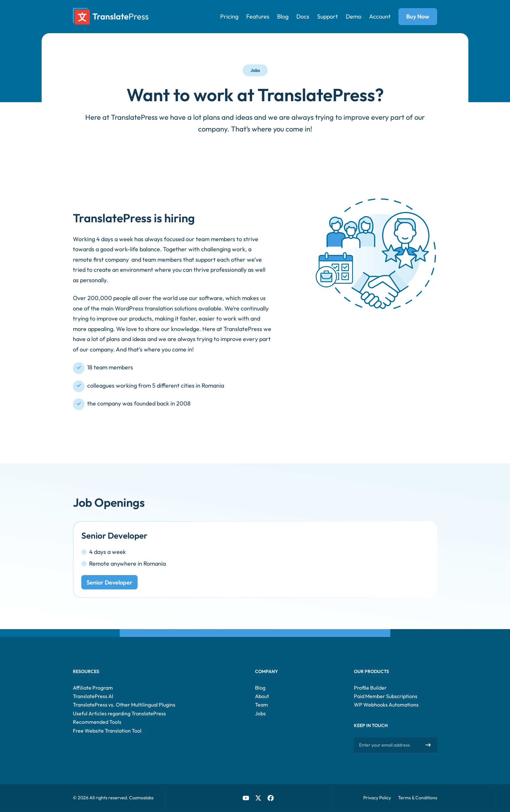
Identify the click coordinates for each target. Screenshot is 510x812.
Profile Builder (370, 688)
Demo (354, 16)
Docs (303, 16)
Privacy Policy (377, 798)
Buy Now (418, 16)
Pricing (229, 16)
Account (380, 16)
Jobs (260, 713)
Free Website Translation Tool (107, 731)
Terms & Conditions (418, 798)
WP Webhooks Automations (386, 705)
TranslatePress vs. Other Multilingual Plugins (124, 705)
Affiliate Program (93, 688)
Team (262, 705)
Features (258, 16)
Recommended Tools (97, 722)
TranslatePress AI (93, 696)
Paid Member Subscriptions (386, 696)
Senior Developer (109, 582)
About (262, 696)
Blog (283, 16)
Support (328, 16)
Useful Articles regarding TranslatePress (119, 713)
